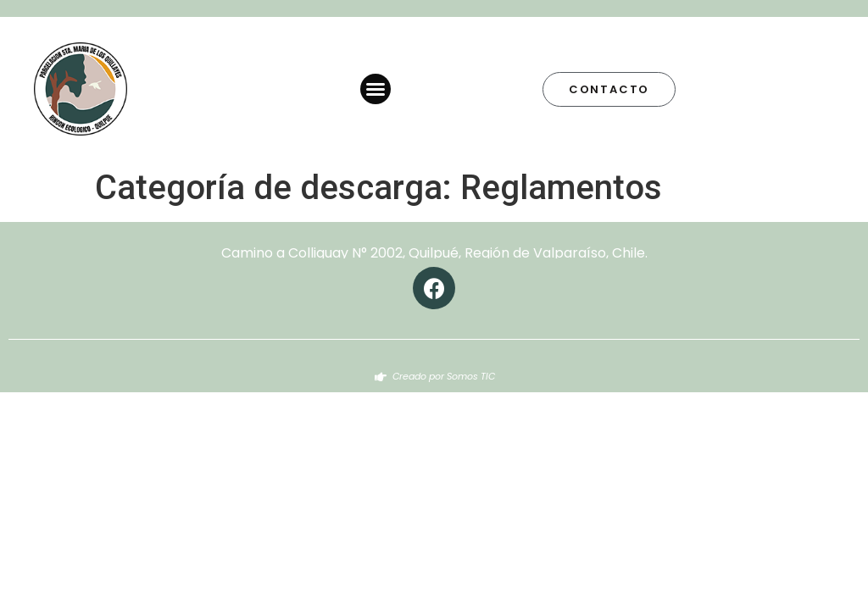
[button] (376, 89)
